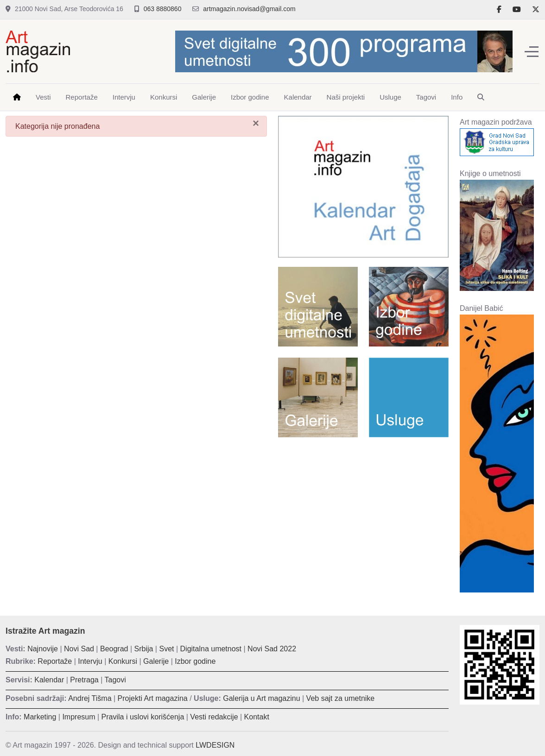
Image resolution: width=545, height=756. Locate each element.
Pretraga (84, 680)
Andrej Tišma (90, 698)
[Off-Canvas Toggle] (532, 51)
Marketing (40, 717)
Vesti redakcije (214, 717)
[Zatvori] (256, 123)
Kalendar (49, 680)
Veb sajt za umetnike (341, 698)
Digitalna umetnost (211, 649)
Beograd (114, 649)
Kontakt (257, 717)
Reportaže (55, 661)
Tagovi (115, 680)
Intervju (90, 661)
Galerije (156, 661)
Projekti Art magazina (153, 698)
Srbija (144, 649)
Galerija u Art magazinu (261, 698)
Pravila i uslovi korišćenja (143, 717)
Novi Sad (79, 649)
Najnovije (43, 649)
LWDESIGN (215, 745)
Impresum (79, 717)
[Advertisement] (363, 511)
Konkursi (123, 661)
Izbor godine (195, 661)
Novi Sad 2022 (272, 649)
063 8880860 (163, 9)
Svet (166, 649)
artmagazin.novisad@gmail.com (249, 9)
